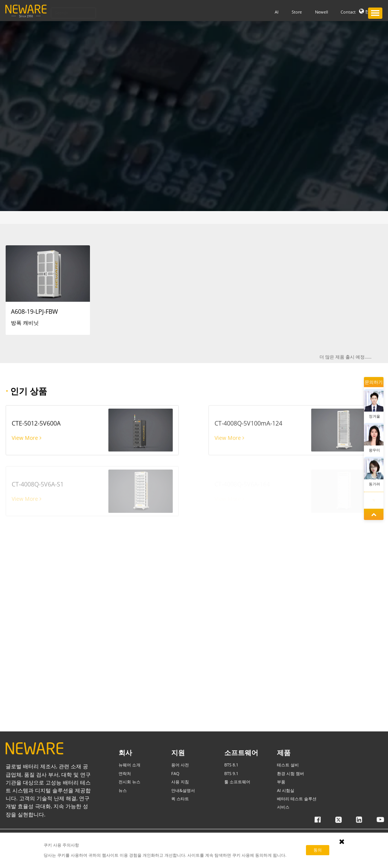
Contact (348, 11)
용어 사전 (180, 765)
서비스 (283, 807)
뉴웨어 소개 (129, 765)
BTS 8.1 (231, 765)
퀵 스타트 (180, 799)
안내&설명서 (183, 790)
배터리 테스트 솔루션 (297, 799)
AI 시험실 (286, 790)
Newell (322, 11)
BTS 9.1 (231, 773)
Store (297, 11)
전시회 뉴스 (129, 782)
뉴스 (123, 790)
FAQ (175, 773)
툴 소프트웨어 (237, 782)
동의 (318, 850)
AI (277, 11)
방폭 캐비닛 (50, 217)
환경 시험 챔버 (291, 773)
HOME (17, 217)
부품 (31, 217)
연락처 (125, 773)
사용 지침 (180, 782)
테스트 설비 (288, 765)
